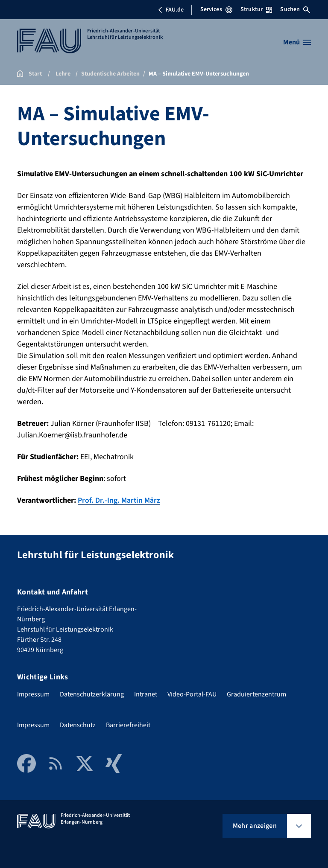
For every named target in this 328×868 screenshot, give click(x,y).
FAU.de (171, 10)
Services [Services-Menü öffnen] (216, 9)
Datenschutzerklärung (92, 694)
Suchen (295, 9)
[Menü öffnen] (297, 42)
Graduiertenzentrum (256, 694)
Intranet (146, 694)
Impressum (33, 694)
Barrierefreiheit (128, 725)
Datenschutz (78, 725)
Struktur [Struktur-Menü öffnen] (256, 9)
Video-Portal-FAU (192, 694)
